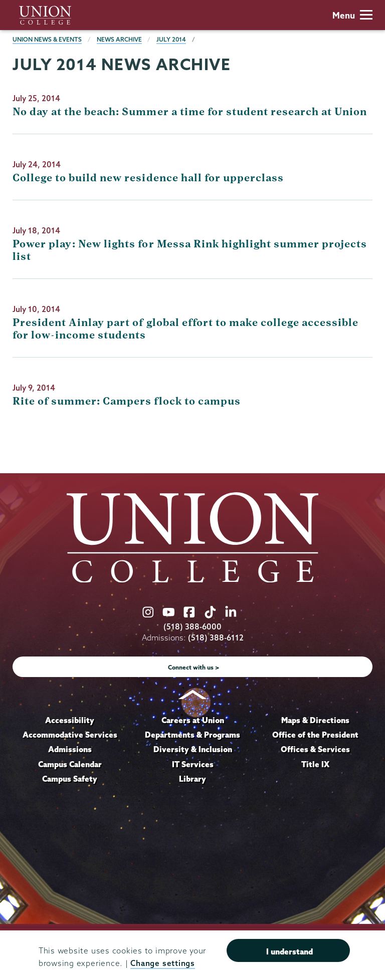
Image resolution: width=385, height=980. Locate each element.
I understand (290, 951)
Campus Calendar (70, 764)
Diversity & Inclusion (193, 749)
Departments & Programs (192, 735)
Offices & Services (315, 749)
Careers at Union (193, 720)
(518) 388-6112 (216, 638)
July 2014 (171, 39)
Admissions (70, 749)
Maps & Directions (315, 720)
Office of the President (315, 735)
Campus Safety (70, 779)
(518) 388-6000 (192, 627)
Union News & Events (47, 39)
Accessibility (70, 720)
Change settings (162, 963)
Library (192, 779)
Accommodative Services (70, 735)
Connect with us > (194, 667)
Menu (352, 15)
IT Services (193, 764)
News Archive (119, 39)
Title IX (315, 764)
